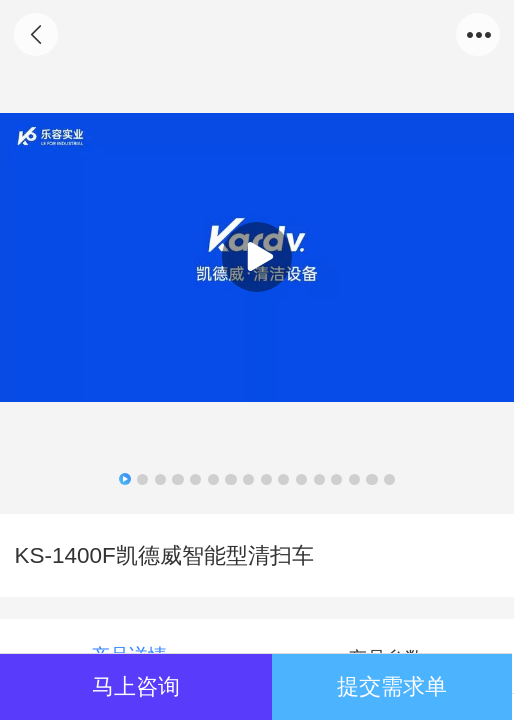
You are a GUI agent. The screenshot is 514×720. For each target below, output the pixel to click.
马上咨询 (136, 686)
